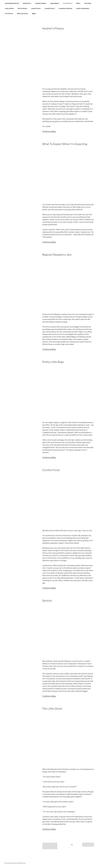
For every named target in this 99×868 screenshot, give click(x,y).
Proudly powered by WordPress (15, 863)
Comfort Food (51, 470)
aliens (78, 3)
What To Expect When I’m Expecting (65, 144)
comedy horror (50, 8)
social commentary (83, 8)
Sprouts (47, 601)
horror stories (22, 8)
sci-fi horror (9, 13)
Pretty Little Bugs (53, 362)
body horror (27, 3)
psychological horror (12, 3)
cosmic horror (36, 8)
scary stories (9, 8)
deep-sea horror (23, 13)
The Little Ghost (52, 709)
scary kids (88, 3)
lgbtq (34, 13)
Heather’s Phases (53, 28)
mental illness (68, 3)
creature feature (41, 3)
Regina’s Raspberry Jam (57, 255)
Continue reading (49, 131)
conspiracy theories (65, 8)
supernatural (55, 3)
